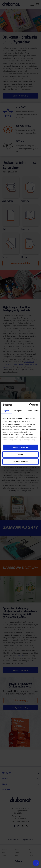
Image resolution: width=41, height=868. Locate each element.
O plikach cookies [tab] (32, 411)
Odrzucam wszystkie (20, 461)
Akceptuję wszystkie (20, 447)
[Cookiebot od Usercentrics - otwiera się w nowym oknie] (29, 405)
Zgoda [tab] (6, 411)
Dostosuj (21, 454)
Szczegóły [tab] (18, 411)
